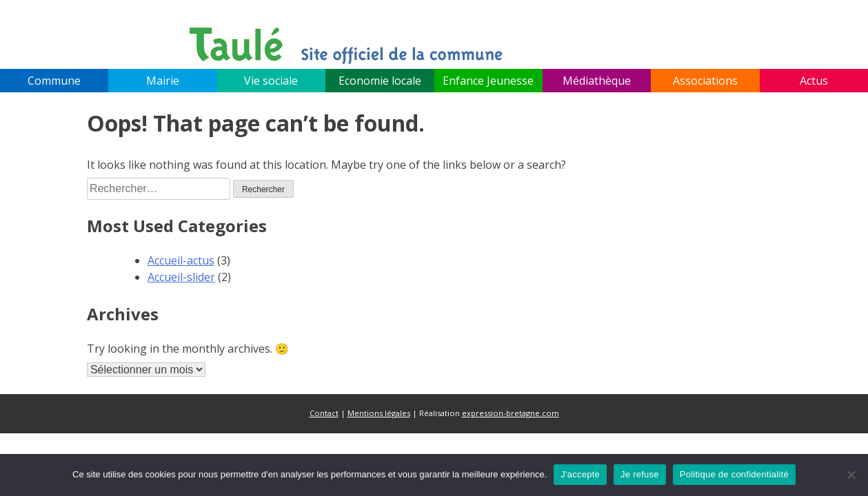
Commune (54, 81)
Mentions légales (379, 413)
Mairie (163, 81)
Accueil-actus (181, 260)
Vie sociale (271, 81)
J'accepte (580, 474)
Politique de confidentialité (734, 474)
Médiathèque (597, 81)
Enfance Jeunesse (488, 81)
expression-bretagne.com (511, 413)
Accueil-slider (181, 277)
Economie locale (380, 81)
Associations (705, 81)
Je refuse (640, 474)
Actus (814, 81)
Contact (324, 413)
